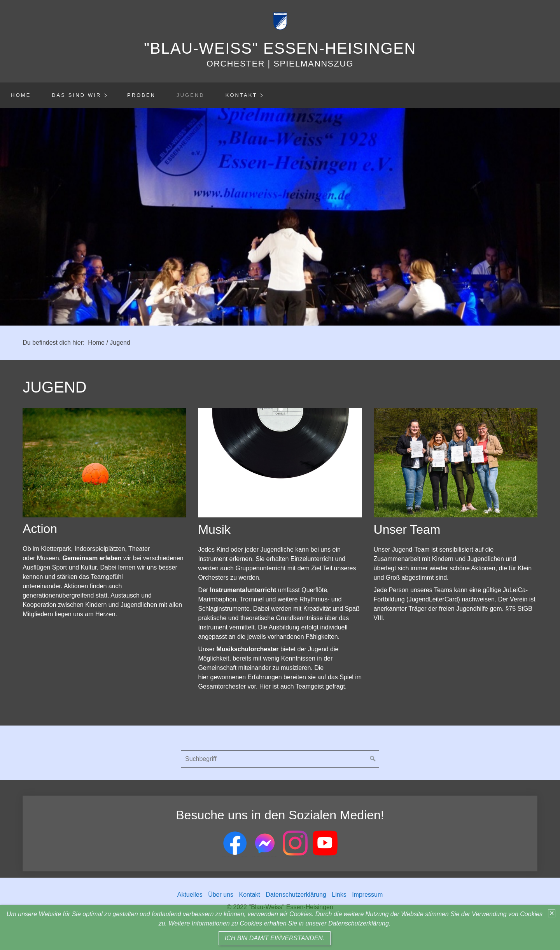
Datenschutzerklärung (359, 923)
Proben (141, 95)
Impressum (367, 895)
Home (21, 95)
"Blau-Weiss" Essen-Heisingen (280, 48)
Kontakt (241, 95)
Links (339, 895)
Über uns (221, 895)
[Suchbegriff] (280, 759)
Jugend (191, 95)
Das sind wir (76, 95)
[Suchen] (373, 759)
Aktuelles (190, 895)
